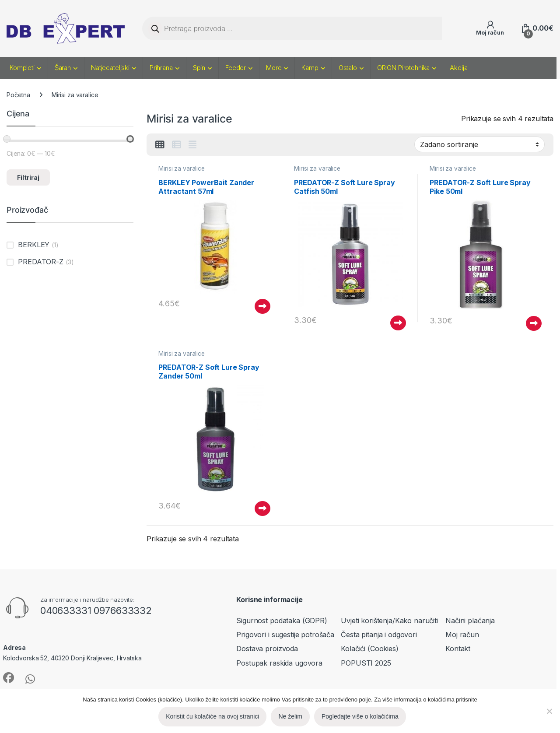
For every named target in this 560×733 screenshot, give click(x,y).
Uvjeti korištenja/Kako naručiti (389, 621)
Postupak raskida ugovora (279, 663)
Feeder (236, 68)
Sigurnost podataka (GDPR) (282, 621)
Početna (18, 95)
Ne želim (290, 716)
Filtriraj (28, 177)
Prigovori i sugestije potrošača (285, 635)
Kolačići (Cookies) (369, 649)
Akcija (458, 68)
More (274, 68)
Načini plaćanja (470, 621)
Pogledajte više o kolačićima (360, 716)
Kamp (310, 68)
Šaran (63, 68)
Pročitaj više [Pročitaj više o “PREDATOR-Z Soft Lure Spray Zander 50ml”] (262, 509)
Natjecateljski (110, 68)
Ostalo (348, 68)
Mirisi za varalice (181, 168)
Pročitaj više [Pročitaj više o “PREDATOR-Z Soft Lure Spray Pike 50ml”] (534, 323)
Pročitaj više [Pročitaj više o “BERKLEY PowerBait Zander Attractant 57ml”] (262, 306)
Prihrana (161, 68)
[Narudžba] (479, 144)
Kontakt (458, 649)
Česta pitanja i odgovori (379, 635)
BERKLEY (34, 245)
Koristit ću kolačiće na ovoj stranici (212, 716)
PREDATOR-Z (41, 262)
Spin (199, 68)
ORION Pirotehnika (404, 68)
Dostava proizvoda (267, 649)
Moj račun (462, 635)
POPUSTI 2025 (366, 663)
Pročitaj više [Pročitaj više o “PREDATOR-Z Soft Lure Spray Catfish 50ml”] (398, 323)
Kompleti (22, 68)
